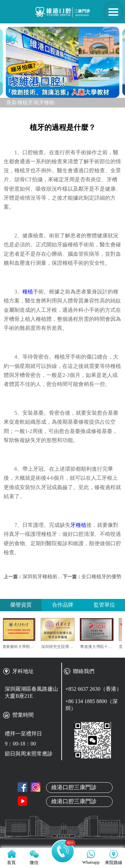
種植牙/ (26, 102)
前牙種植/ (45, 102)
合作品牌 (63, 605)
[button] (39, 92)
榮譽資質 (21, 605)
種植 (28, 292)
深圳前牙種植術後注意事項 (52, 577)
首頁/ (12, 102)
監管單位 (104, 605)
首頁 (63, 782)
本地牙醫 (63, 813)
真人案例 (63, 829)
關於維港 (63, 797)
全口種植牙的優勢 (101, 577)
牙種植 (78, 525)
